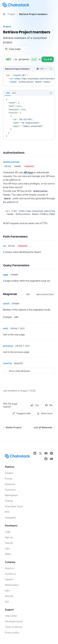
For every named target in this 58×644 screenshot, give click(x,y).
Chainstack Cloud (14, 506)
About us (9, 568)
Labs (7, 548)
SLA (7, 602)
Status (8, 554)
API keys (29, 172)
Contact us (10, 574)
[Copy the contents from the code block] (51, 69)
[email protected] (33, 126)
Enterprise (10, 484)
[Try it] (48, 59)
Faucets (9, 543)
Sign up (9, 537)
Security (9, 596)
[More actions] (54, 5)
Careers (9, 579)
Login (8, 532)
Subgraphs (11, 518)
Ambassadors (12, 585)
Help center (11, 616)
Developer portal (14, 621)
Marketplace (11, 495)
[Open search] (48, 5)
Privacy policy (12, 632)
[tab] (8, 93)
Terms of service (14, 627)
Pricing (8, 479)
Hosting (9, 501)
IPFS (7, 512)
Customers (10, 490)
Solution (9, 473)
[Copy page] (13, 49)
